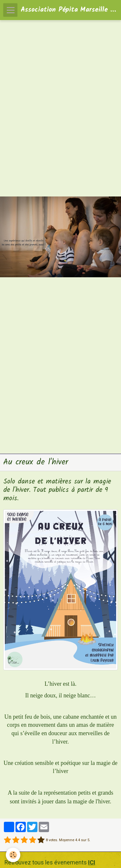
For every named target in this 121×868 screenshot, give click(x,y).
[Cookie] (13, 855)
